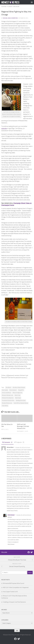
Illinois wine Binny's (6, 393)
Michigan (16, 7)
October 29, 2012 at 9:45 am (24, 515)
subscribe (4, 128)
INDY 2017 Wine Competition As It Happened (16, 588)
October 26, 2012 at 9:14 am (23, 447)
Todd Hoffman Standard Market (21, 403)
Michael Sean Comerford (10, 18)
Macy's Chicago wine (17, 393)
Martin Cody (17, 395)
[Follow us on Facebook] (29, 552)
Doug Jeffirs (21, 390)
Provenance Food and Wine (8, 400)
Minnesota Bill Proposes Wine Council (14, 583)
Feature (4, 7)
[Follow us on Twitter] (32, 552)
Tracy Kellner (5, 406)
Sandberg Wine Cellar (21, 400)
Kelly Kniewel (11, 515)
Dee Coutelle (5, 390)
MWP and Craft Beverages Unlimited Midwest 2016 (23, 426)
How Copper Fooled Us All (10, 592)
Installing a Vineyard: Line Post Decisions (14, 602)
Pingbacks (19, 442)
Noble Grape (18, 398)
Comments (7, 442)
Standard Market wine (7, 403)
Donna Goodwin (13, 390)
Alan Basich (8, 387)
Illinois (10, 7)
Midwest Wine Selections (8, 398)
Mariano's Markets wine (7, 395)
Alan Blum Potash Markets (19, 387)
